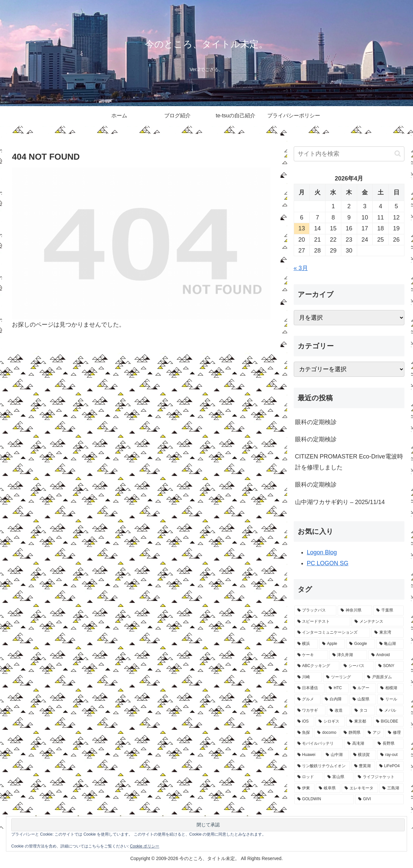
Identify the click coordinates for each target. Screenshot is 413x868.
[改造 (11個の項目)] (338, 711)
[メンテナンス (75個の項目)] (378, 622)
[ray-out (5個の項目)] (391, 755)
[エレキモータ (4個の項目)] (360, 788)
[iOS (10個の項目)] (304, 722)
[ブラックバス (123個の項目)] (316, 611)
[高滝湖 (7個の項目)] (359, 744)
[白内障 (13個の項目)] (335, 699)
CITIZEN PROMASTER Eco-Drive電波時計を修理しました (349, 462)
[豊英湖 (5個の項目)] (363, 766)
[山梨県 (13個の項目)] (363, 699)
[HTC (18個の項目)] (337, 688)
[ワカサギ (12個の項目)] (310, 711)
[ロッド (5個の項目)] (309, 777)
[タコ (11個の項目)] (363, 711)
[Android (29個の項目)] (386, 655)
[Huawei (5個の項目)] (308, 755)
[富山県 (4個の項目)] (339, 777)
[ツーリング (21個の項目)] (343, 677)
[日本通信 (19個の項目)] (310, 688)
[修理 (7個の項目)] (394, 733)
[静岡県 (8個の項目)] (352, 733)
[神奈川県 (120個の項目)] (355, 611)
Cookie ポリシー (145, 846)
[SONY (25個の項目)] (390, 666)
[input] (349, 154)
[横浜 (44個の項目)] (306, 644)
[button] (398, 154)
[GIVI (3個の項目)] (379, 799)
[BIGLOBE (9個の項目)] (388, 722)
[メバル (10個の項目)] (390, 711)
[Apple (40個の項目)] (332, 644)
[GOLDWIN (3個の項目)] (324, 799)
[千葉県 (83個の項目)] (389, 611)
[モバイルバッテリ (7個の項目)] (319, 744)
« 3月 (301, 268)
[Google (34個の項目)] (360, 644)
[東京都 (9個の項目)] (359, 722)
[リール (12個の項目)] (391, 699)
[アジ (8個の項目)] (374, 733)
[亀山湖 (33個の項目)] (390, 644)
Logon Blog (322, 552)
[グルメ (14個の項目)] (308, 699)
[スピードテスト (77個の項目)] (322, 622)
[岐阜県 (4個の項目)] (328, 788)
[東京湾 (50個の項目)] (388, 633)
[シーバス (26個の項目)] (357, 666)
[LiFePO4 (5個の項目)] (390, 766)
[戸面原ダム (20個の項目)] (384, 677)
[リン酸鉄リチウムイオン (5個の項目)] (322, 766)
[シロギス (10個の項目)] (330, 722)
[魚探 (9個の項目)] (304, 733)
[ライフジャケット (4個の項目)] (379, 777)
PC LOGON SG (328, 563)
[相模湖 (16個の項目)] (391, 688)
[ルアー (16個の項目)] (363, 688)
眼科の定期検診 (316, 422)
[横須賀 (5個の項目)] (363, 755)
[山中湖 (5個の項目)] (336, 755)
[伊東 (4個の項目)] (305, 788)
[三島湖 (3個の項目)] (392, 788)
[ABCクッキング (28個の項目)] (317, 666)
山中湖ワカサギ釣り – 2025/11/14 (340, 502)
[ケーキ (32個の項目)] (311, 655)
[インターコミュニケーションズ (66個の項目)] (332, 633)
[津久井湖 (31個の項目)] (348, 655)
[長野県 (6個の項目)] (389, 744)
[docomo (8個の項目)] (327, 733)
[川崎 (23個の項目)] (308, 677)
